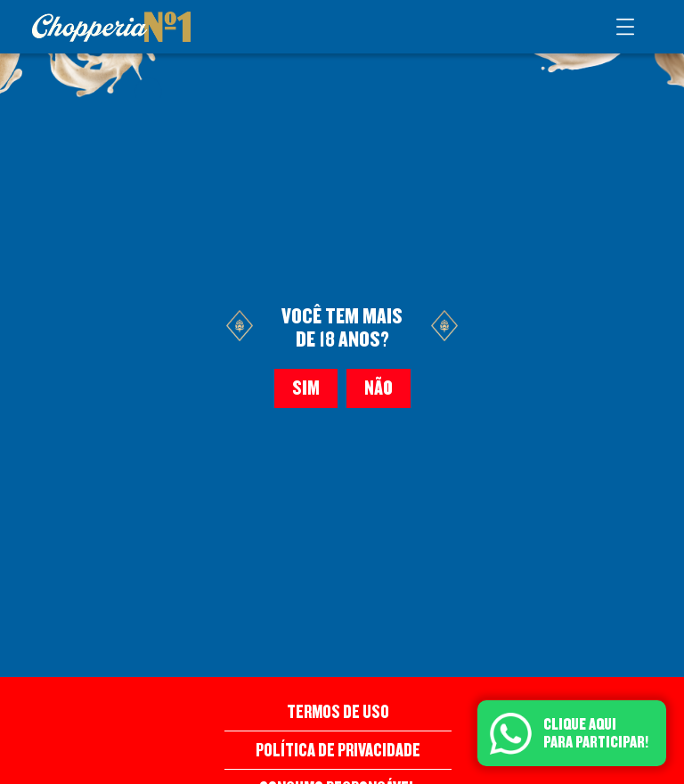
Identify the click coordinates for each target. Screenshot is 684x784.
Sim (306, 388)
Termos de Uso (338, 712)
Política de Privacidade (338, 750)
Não (379, 388)
